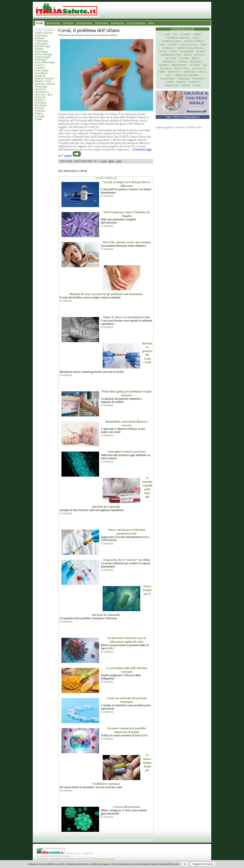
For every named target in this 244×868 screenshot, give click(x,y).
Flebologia (41, 60)
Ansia (196, 38)
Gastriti (184, 58)
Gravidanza (41, 73)
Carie (203, 45)
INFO (151, 23)
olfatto (111, 161)
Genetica (40, 65)
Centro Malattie (183, 29)
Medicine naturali (45, 84)
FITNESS (68, 23)
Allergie (185, 34)
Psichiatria (41, 103)
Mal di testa (182, 68)
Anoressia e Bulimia (178, 38)
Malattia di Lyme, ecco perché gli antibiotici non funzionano (106, 294)
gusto (119, 161)
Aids (175, 34)
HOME (40, 23)
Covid (103, 161)
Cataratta (169, 48)
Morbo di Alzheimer (187, 75)
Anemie (197, 34)
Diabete (39, 49)
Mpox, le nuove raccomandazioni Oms (127, 317)
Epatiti (188, 55)
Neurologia (41, 86)
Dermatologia (42, 46)
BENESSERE (53, 23)
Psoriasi (181, 82)
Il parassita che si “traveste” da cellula (127, 560)
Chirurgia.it (41, 43)
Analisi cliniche (44, 33)
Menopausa (174, 72)
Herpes (195, 58)
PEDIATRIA (102, 23)
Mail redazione (108, 859)
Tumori (39, 113)
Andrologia (41, 35)
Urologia (40, 116)
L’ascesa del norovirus (127, 807)
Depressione (187, 51)
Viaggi (38, 119)
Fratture (171, 58)
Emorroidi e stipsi (171, 55)
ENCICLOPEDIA (136, 23)
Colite (173, 51)
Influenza (196, 62)
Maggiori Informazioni (203, 864)
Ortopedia (40, 97)
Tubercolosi (172, 85)
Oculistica (40, 89)
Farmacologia (42, 57)
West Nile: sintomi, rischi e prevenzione (127, 242)
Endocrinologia (43, 54)
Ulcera (197, 85)
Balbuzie (40, 38)
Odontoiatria (42, 92)
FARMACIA (118, 23)
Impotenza (170, 62)
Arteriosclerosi (171, 41)
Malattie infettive (45, 78)
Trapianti (40, 111)
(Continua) (107, 196)
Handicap (40, 76)
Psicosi (170, 82)
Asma (162, 45)
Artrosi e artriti (193, 41)
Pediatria (40, 100)
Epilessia (199, 55)
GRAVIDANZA (84, 23)
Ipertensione (179, 65)
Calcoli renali (189, 45)
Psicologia (41, 105)
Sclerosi (39, 108)
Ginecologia (42, 70)
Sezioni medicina (45, 29)
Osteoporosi (168, 79)
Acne (167, 34)
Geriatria (40, 68)
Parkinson (184, 79)
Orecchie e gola (44, 94)
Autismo (172, 45)
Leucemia (195, 65)
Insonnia (164, 65)
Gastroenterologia (45, 62)
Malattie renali (43, 81)
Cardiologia (41, 41)
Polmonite (198, 79)
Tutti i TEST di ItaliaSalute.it (183, 117)
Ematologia (41, 51)
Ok (185, 864)
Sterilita (194, 82)
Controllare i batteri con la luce (127, 452)
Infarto (183, 62)
